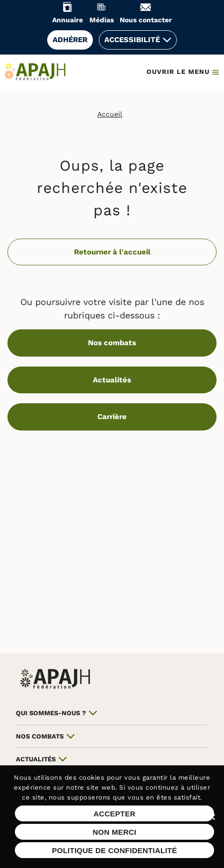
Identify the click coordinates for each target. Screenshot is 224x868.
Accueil (110, 114)
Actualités (112, 380)
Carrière (112, 417)
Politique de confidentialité (114, 850)
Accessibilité (132, 40)
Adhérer (70, 40)
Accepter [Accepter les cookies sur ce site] (114, 814)
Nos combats (112, 343)
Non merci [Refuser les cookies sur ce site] (114, 832)
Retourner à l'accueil (112, 252)
